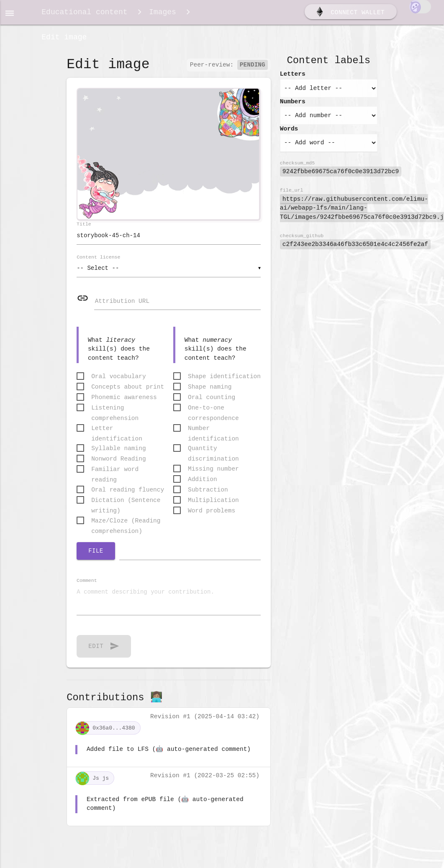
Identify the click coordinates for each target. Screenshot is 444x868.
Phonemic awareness (124, 403)
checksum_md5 (297, 168)
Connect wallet (350, 14)
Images (163, 13)
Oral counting (212, 403)
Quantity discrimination (213, 455)
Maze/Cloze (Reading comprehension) (126, 527)
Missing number (213, 475)
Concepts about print (128, 393)
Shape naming (210, 393)
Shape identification (224, 382)
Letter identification (117, 435)
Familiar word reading (115, 476)
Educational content (84, 13)
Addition (203, 485)
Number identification (213, 435)
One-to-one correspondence (213, 414)
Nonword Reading (119, 465)
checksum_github (302, 240)
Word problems (212, 517)
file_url (292, 195)
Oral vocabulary (119, 382)
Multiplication (213, 506)
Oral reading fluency (128, 496)
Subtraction (208, 496)
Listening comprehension (115, 414)
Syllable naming (119, 454)
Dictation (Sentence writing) (126, 507)
